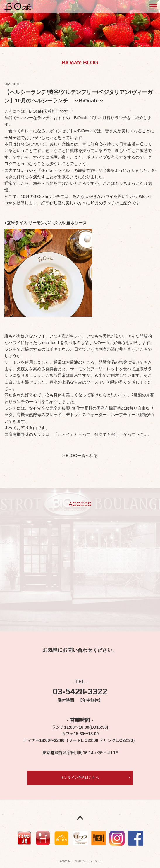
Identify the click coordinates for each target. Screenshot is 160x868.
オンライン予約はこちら (80, 778)
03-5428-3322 (80, 691)
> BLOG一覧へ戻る (80, 456)
